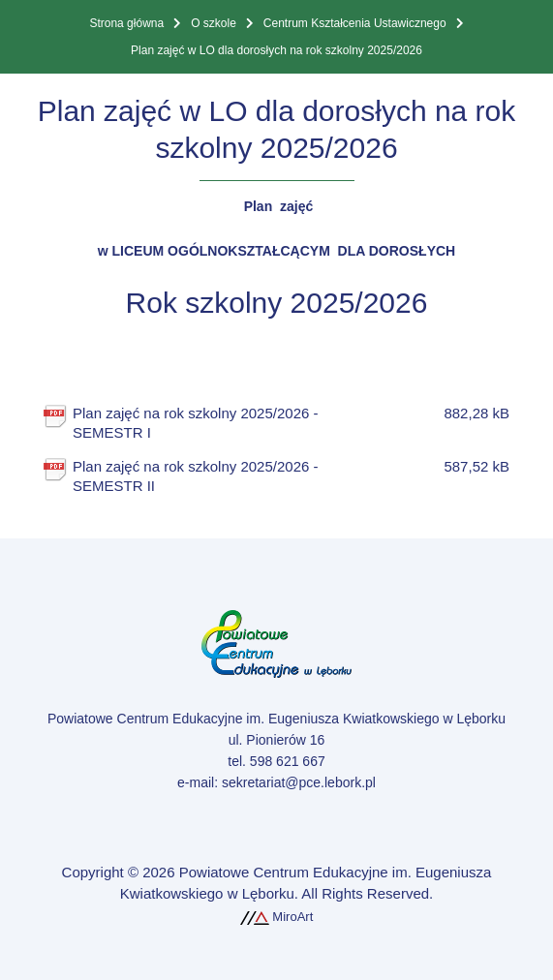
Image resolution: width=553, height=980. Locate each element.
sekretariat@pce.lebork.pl (299, 782)
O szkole (214, 23)
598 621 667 (288, 761)
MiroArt (277, 917)
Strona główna (126, 23)
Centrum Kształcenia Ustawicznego (355, 23)
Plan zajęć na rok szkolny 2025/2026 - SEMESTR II (219, 475)
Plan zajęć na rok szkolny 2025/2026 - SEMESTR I (219, 422)
